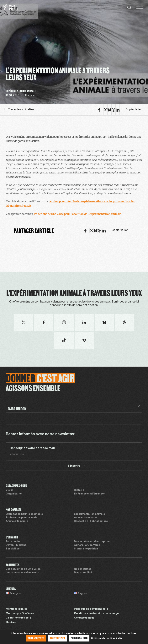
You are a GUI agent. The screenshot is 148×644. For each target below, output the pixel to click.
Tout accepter (36, 638)
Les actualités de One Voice (23, 569)
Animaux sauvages (86, 518)
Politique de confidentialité (91, 609)
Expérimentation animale (89, 514)
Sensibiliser (13, 549)
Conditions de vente (18, 618)
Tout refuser (57, 638)
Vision (10, 490)
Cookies (11, 622)
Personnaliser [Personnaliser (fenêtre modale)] (79, 638)
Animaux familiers (17, 521)
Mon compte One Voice (20, 614)
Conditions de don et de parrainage (96, 614)
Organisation (14, 494)
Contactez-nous (84, 618)
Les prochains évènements (22, 573)
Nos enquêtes (83, 569)
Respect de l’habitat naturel (91, 521)
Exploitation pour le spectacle (24, 514)
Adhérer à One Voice (87, 545)
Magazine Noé (83, 573)
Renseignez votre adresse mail (32, 448)
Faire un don (13, 542)
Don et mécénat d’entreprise (92, 542)
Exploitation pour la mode (22, 518)
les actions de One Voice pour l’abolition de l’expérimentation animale (77, 214)
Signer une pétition (86, 549)
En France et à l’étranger (89, 494)
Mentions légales (16, 609)
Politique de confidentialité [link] (107, 638)
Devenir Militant (16, 545)
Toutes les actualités (19, 109)
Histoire (79, 490)
